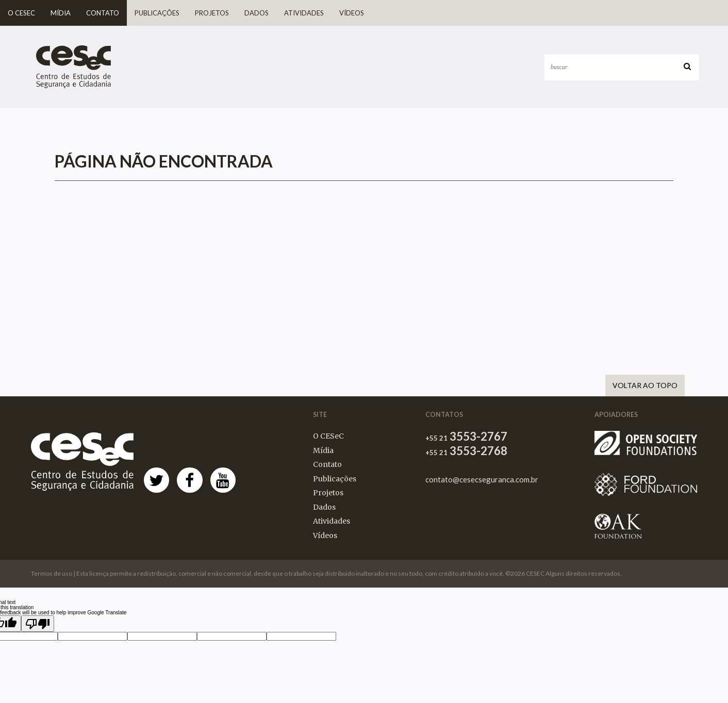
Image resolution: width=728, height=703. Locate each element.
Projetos (212, 13)
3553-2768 (466, 451)
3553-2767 (466, 437)
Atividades (304, 13)
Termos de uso (52, 573)
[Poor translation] (38, 624)
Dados (257, 13)
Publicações (157, 13)
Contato (103, 13)
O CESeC (21, 13)
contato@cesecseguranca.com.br (482, 480)
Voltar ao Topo (645, 385)
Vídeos (352, 13)
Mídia (61, 13)
